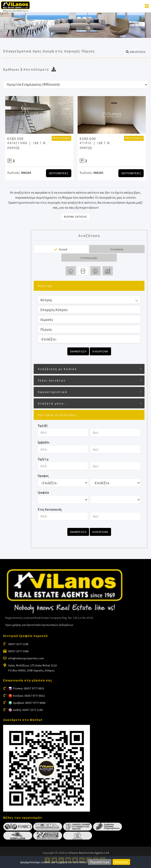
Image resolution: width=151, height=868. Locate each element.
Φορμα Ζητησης (75, 217)
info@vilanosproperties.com (26, 658)
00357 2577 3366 (18, 651)
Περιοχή (45, 286)
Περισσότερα (100, 862)
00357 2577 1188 (18, 644)
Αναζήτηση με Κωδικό (57, 369)
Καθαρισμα (100, 351)
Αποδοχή (121, 862)
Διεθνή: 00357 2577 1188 (28, 710)
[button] (136, 52)
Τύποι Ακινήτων (52, 380)
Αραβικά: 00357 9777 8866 (29, 703)
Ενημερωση (78, 351)
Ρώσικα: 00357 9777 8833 (29, 688)
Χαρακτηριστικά (53, 392)
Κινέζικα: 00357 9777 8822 (29, 696)
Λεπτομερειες (59, 173)
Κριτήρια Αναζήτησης (57, 415)
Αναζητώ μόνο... (53, 403)
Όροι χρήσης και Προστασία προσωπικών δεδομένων (39, 625)
